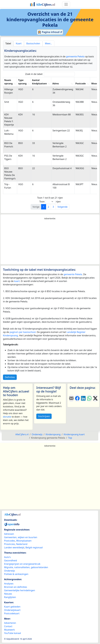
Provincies (10, 544)
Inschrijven (44, 416)
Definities (10, 377)
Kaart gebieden (12, 607)
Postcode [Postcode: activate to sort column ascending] (81, 84)
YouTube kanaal (12, 633)
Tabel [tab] (8, 43)
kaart (17, 281)
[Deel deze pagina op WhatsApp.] (89, 398)
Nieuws (8, 594)
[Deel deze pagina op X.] (95, 398)
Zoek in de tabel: (50, 74)
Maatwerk (9, 630)
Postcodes (10, 541)
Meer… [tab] (48, 43)
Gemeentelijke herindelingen (20, 590)
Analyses (9, 584)
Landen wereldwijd (14, 547)
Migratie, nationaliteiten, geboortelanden (26, 567)
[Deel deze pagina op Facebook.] (77, 398)
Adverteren (10, 623)
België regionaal (34, 547)
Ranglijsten (10, 597)
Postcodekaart (12, 613)
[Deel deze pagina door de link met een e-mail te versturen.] (71, 398)
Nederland (22, 544)
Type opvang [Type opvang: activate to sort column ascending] (22, 82)
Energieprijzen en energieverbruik (22, 564)
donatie (7, 417)
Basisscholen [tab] (33, 43)
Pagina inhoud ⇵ (50, 32)
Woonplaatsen (24, 541)
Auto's (7, 557)
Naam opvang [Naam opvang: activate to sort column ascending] (8, 82)
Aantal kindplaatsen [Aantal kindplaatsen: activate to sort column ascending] (39, 82)
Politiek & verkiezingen (16, 574)
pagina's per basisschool (23, 332)
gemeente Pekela (75, 56)
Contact (8, 626)
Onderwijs (10, 571)
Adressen (9, 534)
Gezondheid (10, 560)
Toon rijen (50, 202)
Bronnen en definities (16, 587)
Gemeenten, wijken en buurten (21, 537)
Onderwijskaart (12, 610)
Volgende (62, 207)
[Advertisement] (50, 242)
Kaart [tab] (19, 43)
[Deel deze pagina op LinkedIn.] (83, 398)
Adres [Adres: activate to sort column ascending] (56, 84)
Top (70, 438)
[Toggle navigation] (66, 4)
